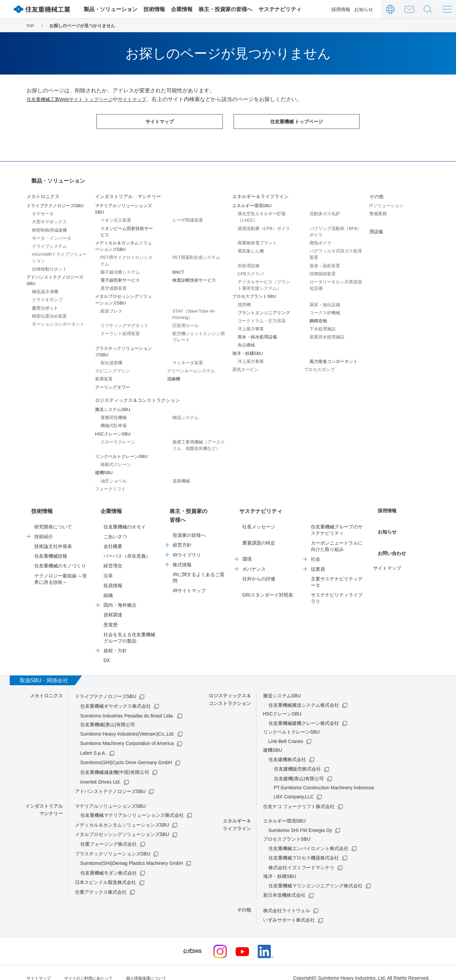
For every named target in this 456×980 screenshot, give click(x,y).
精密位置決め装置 (49, 312)
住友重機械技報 (51, 546)
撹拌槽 (244, 301)
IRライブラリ (187, 536)
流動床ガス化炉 (325, 210)
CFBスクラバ (251, 270)
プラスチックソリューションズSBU (113, 844)
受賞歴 (111, 615)
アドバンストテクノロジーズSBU (110, 781)
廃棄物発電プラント (257, 239)
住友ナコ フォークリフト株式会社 (299, 796)
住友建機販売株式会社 (297, 759)
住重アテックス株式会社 (101, 882)
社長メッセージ (259, 517)
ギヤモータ (43, 210)
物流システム (185, 413)
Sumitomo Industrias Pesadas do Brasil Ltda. (127, 706)
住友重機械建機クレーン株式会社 (304, 713)
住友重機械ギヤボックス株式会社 (116, 696)
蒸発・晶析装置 (325, 262)
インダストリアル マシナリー (128, 192)
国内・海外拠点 (120, 595)
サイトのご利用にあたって (96, 967)
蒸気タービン (245, 365)
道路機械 (181, 477)
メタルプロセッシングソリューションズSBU (122, 824)
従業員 (318, 559)
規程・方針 (115, 641)
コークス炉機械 (325, 309)
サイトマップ (147, 99)
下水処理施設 (323, 325)
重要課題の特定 (259, 533)
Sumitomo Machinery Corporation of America (127, 733)
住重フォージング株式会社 (109, 834)
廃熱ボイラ (320, 239)
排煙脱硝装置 (323, 270)
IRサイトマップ (189, 572)
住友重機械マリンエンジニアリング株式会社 (316, 876)
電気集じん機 (251, 247)
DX (107, 650)
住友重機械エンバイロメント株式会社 (308, 838)
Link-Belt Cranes (286, 731)
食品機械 (246, 341)
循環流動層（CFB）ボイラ (264, 224)
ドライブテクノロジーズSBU (106, 686)
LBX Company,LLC (294, 787)
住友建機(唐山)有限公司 (299, 768)
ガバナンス (254, 559)
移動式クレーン (116, 460)
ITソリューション (387, 202)
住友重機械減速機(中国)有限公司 (115, 762)
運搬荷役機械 (114, 413)
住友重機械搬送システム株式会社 (304, 695)
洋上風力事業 (251, 325)
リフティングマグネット (125, 321)
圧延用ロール (185, 321)
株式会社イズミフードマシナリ (301, 857)
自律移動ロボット (49, 265)
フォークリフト (110, 485)
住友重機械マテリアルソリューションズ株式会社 (132, 805)
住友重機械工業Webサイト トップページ (76, 99)
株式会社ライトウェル (287, 900)
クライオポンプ (47, 296)
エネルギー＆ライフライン (260, 192)
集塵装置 (104, 375)
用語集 (376, 228)
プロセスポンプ (319, 365)
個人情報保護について (162, 967)
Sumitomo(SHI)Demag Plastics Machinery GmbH (132, 853)
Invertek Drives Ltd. (101, 772)
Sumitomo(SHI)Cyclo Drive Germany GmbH (126, 752)
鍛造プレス (111, 307)
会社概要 (113, 536)
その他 (376, 192)
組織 (108, 585)
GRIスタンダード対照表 (268, 585)
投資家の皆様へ (189, 517)
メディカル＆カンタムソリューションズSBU (122, 815)
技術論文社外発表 (53, 536)
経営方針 (182, 526)
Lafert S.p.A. (93, 743)
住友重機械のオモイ (125, 517)
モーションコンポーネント (58, 320)
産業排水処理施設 (327, 333)
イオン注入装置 (116, 216)
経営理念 (113, 556)
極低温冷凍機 (45, 288)
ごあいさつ (115, 526)
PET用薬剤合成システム (196, 253)
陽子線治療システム (120, 268)
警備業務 (378, 210)
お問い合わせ (409, 9)
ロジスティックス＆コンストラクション (137, 396)
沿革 (108, 566)
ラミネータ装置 (188, 359)
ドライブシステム (49, 242)
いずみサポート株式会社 (289, 910)
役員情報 (113, 575)
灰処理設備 (248, 262)
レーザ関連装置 (188, 216)
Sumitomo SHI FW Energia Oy (300, 820)
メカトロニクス (43, 192)
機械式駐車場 (114, 422)
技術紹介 (44, 526)
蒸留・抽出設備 (325, 301)
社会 (316, 549)
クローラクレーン (118, 438)
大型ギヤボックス (49, 218)
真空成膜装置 (114, 284)
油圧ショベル (114, 477)
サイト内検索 (428, 9)
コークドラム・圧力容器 (262, 317)
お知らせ (364, 9)
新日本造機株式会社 (284, 885)
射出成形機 (111, 359)
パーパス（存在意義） (127, 546)
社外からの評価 (259, 569)
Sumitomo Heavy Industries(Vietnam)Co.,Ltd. (128, 724)
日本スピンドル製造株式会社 (106, 872)
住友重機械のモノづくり (60, 556)
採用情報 (341, 9)
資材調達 (113, 605)
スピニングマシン (113, 367)
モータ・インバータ (52, 234)
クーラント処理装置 (120, 330)
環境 (247, 549)
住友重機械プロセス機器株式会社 (304, 848)
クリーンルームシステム (191, 367)
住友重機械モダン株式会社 (109, 863)
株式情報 (182, 546)
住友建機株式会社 (287, 749)
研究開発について (53, 517)
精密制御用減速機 (49, 226)
